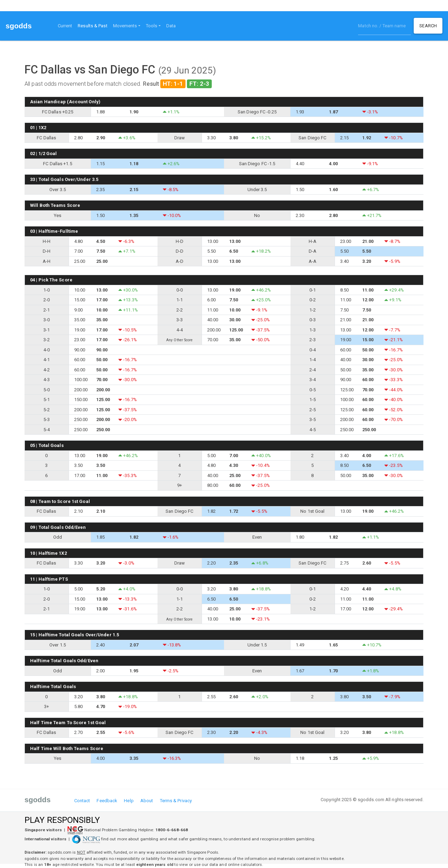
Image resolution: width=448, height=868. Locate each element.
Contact (82, 801)
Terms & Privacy (176, 801)
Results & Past (94, 25)
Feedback (107, 801)
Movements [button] (125, 26)
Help (129, 801)
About (147, 801)
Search (428, 26)
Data (171, 26)
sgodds (19, 26)
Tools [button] (152, 26)
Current (65, 26)
